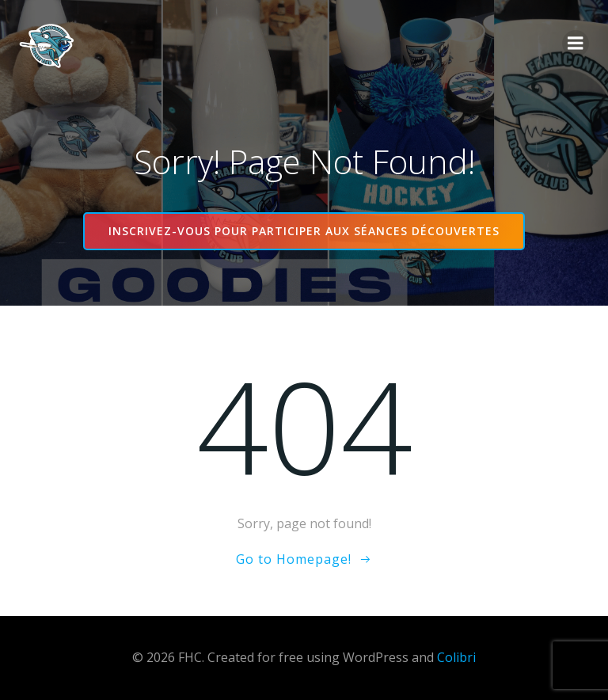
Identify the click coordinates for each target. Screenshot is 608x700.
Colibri (456, 657)
